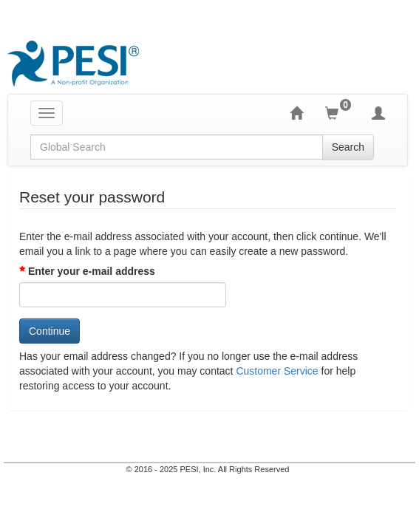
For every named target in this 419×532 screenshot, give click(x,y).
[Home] (307, 113)
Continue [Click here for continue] (50, 331)
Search (359, 147)
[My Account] (389, 113)
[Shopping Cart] (348, 113)
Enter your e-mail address (92, 271)
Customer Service (277, 371)
